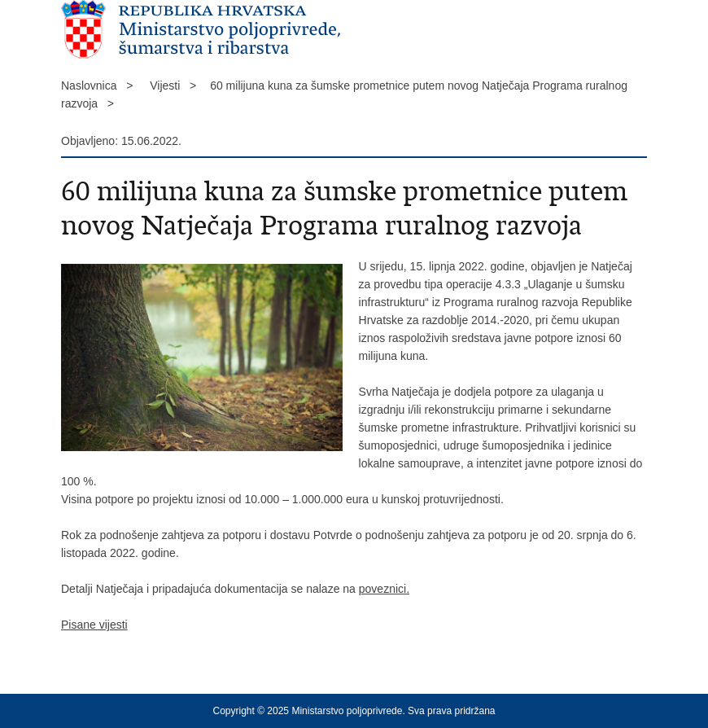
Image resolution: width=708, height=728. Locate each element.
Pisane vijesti (94, 625)
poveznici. (384, 589)
